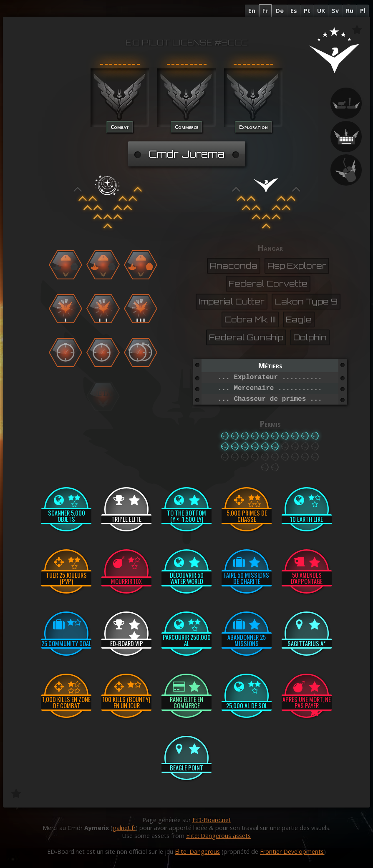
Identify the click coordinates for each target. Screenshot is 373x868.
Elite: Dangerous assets (218, 836)
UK (321, 11)
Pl (363, 11)
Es (294, 11)
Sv (335, 11)
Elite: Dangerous (197, 852)
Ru (350, 11)
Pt (307, 11)
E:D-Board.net (212, 820)
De (280, 11)
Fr (265, 11)
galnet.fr (124, 828)
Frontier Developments (292, 852)
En (252, 11)
